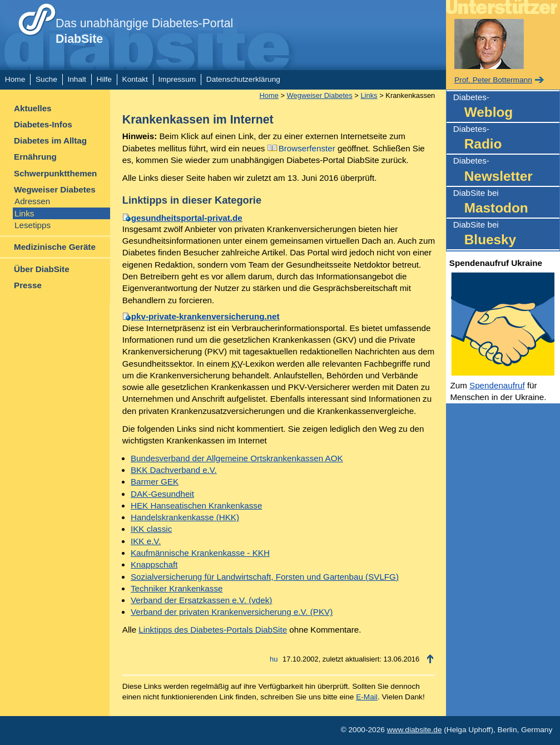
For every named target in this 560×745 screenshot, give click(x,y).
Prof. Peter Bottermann (493, 80)
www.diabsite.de (415, 730)
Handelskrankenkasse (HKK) (185, 517)
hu (274, 659)
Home (15, 79)
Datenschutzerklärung (243, 79)
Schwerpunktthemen (55, 173)
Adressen (32, 201)
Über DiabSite (42, 269)
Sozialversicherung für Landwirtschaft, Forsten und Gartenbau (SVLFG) (265, 577)
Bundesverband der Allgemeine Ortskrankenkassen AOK (237, 458)
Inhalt (76, 79)
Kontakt (135, 79)
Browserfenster (307, 148)
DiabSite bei (506, 203)
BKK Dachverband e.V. (174, 470)
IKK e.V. (146, 541)
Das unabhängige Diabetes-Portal (144, 31)
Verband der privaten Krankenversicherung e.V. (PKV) (232, 612)
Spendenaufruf (497, 385)
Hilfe (104, 79)
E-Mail (367, 697)
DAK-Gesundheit (162, 494)
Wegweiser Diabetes (55, 189)
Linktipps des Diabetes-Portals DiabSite (213, 630)
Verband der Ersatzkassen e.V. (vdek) (201, 600)
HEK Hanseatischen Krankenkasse (196, 505)
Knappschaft (154, 564)
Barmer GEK (155, 482)
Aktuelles (33, 108)
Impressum (177, 79)
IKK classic (151, 529)
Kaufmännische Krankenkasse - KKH (200, 553)
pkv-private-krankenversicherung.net (205, 316)
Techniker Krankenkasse (177, 588)
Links (24, 213)
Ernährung (35, 157)
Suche (46, 79)
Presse (28, 285)
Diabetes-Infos (43, 124)
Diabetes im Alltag (50, 140)
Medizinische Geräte (55, 247)
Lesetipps (33, 225)
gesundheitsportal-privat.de (187, 218)
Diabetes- (506, 107)
